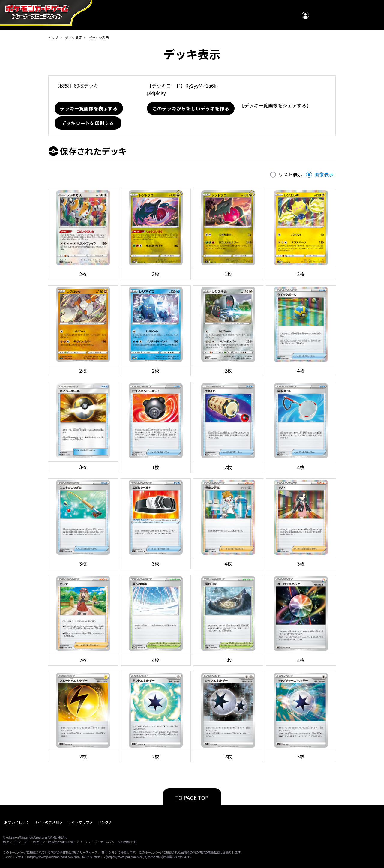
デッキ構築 (73, 38)
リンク (103, 822)
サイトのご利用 (47, 822)
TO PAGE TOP (192, 797)
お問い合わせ (15, 822)
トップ (53, 38)
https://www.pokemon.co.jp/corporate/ (135, 857)
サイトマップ (79, 822)
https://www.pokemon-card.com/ (51, 857)
